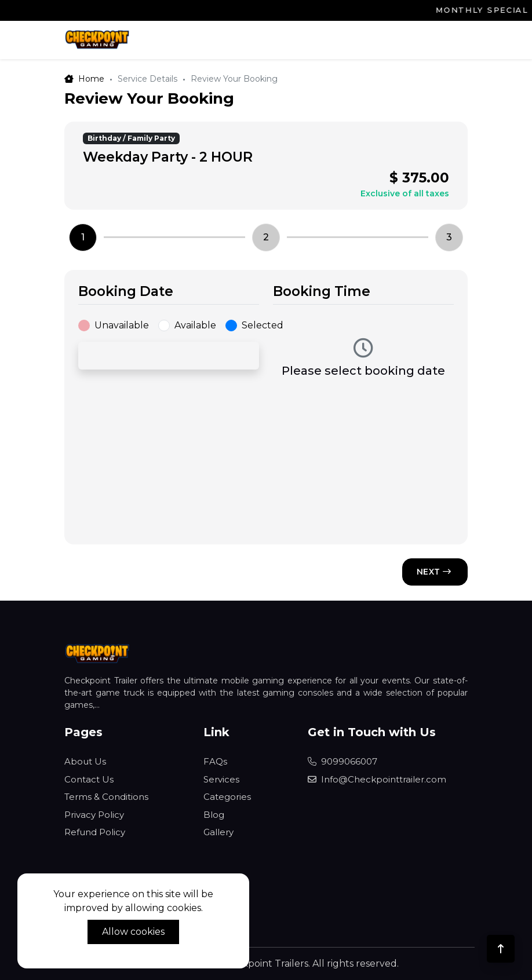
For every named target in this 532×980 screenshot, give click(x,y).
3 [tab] (449, 237)
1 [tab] (83, 237)
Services (221, 779)
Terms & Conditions (106, 797)
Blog (214, 815)
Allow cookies (133, 932)
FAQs (215, 761)
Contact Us (89, 779)
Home (84, 79)
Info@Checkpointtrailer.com (377, 779)
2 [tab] (266, 237)
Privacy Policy (94, 815)
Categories (227, 797)
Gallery (218, 832)
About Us (85, 761)
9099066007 (342, 761)
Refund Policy (95, 832)
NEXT (434, 572)
